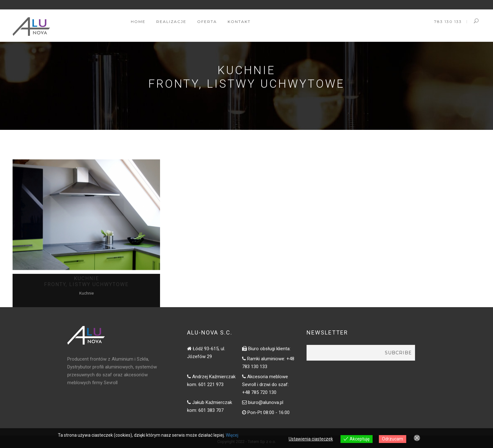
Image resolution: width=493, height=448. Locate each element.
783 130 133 (448, 22)
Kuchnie (86, 293)
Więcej (232, 435)
